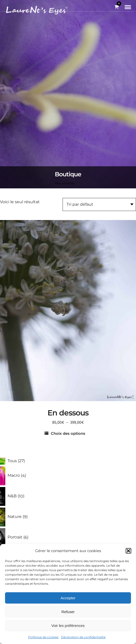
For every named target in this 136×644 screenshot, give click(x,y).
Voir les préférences (68, 626)
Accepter (68, 598)
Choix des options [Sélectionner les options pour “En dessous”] (68, 433)
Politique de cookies (43, 637)
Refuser (68, 612)
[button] (128, 551)
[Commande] (99, 204)
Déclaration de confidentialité (83, 637)
